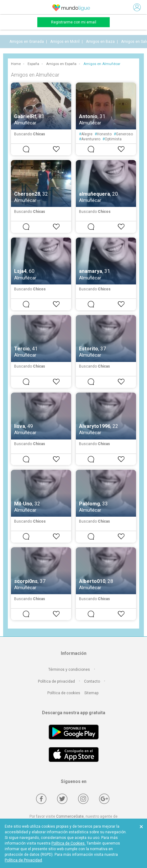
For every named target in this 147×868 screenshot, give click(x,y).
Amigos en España (61, 64)
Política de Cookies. (68, 843)
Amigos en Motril (65, 42)
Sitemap (91, 693)
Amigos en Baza (100, 42)
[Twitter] (62, 799)
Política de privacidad (56, 681)
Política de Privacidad (23, 860)
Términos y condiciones (69, 670)
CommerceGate (70, 816)
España (33, 64)
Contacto (92, 681)
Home (16, 64)
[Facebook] (41, 799)
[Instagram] (83, 799)
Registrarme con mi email (74, 22)
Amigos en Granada (27, 42)
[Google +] (104, 799)
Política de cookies (64, 693)
